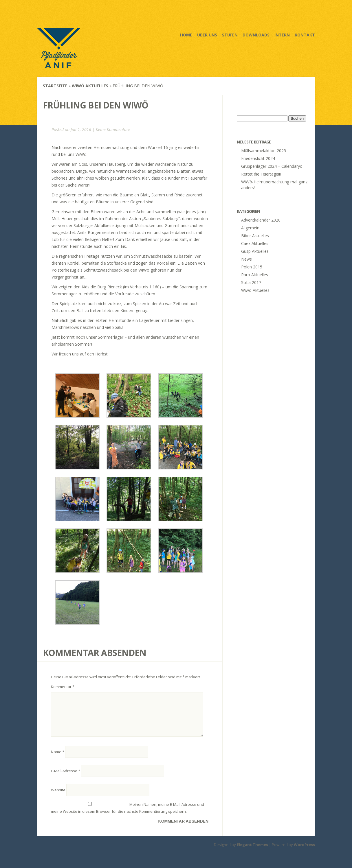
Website (58, 797)
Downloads (256, 35)
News (246, 259)
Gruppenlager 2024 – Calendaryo (272, 166)
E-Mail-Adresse (66, 778)
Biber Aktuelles (255, 236)
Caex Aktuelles (255, 243)
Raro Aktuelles (255, 275)
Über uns (207, 35)
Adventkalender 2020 (261, 220)
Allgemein (250, 228)
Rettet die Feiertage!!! (261, 174)
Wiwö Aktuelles (90, 86)
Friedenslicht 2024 (258, 158)
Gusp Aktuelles (255, 251)
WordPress (304, 852)
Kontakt (305, 35)
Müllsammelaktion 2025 (264, 151)
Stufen (230, 35)
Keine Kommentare (113, 129)
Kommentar (63, 687)
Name (58, 759)
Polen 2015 (252, 267)
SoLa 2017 (251, 282)
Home (186, 35)
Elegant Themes (252, 852)
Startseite (55, 86)
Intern (282, 35)
